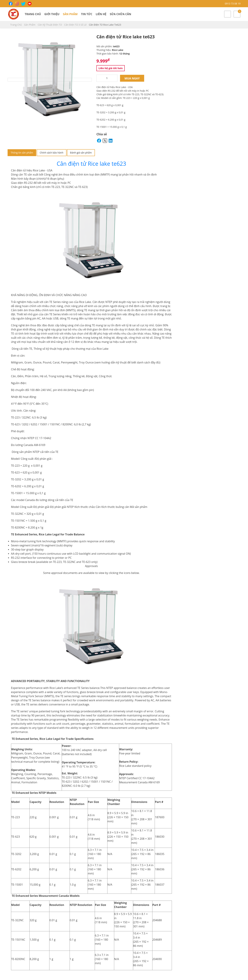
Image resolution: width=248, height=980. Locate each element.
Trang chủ (33, 14)
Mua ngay (132, 78)
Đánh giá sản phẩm (81, 153)
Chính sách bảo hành (52, 153)
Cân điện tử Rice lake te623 (91, 164)
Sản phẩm (70, 14)
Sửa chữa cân (120, 14)
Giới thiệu (52, 14)
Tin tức (87, 14)
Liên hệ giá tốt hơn (111, 68)
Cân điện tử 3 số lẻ (76, 25)
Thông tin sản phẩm (22, 153)
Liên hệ (101, 14)
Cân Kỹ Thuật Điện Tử (50, 25)
